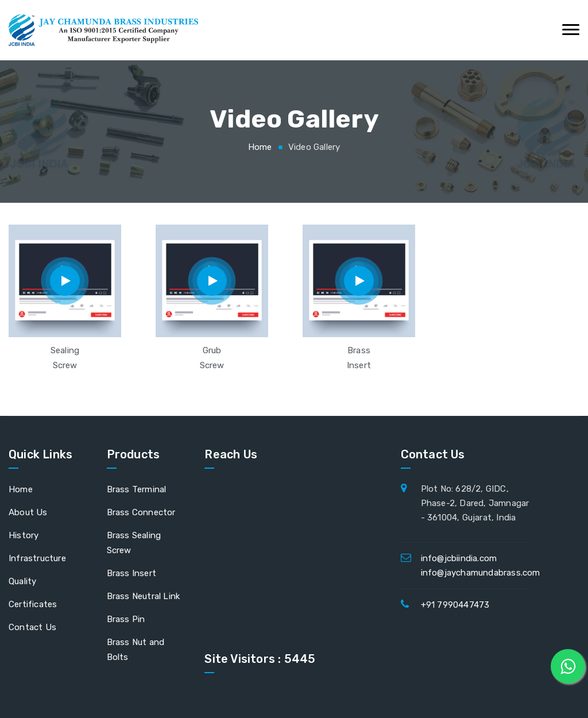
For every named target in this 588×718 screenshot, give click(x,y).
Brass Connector (141, 512)
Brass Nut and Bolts (136, 650)
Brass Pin (126, 619)
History (24, 535)
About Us (28, 512)
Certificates (33, 604)
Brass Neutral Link (144, 596)
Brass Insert (131, 573)
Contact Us (32, 627)
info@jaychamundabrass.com (481, 573)
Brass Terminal (137, 489)
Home (260, 147)
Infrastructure (37, 558)
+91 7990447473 (455, 605)
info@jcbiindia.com (459, 558)
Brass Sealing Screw (134, 543)
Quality (22, 581)
